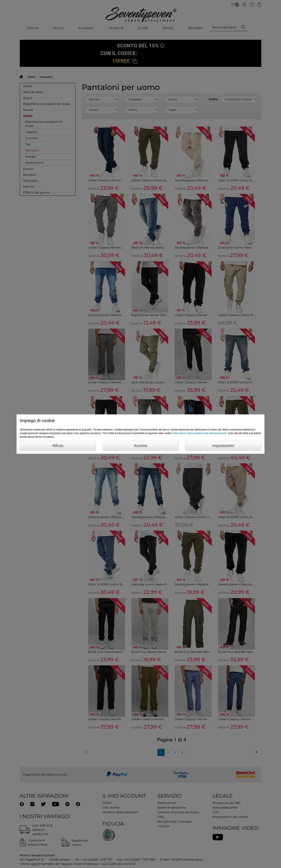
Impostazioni (223, 446)
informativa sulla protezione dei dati (193, 433)
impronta (221, 433)
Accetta (140, 446)
